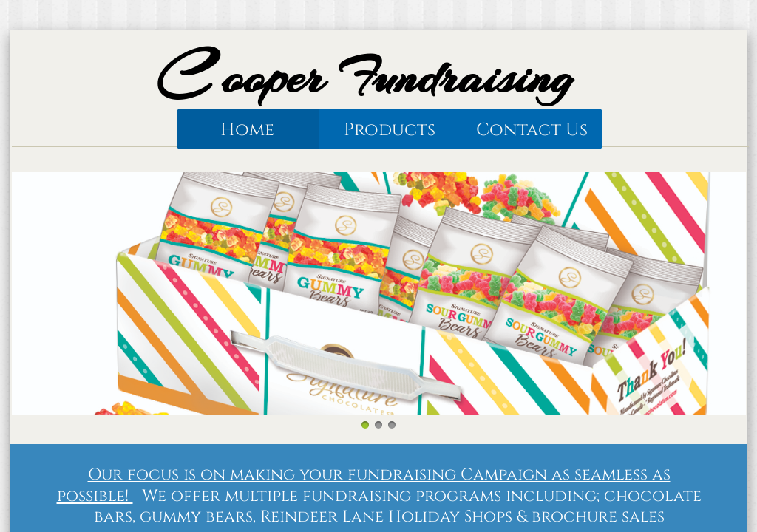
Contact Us (532, 130)
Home (247, 130)
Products (390, 130)
